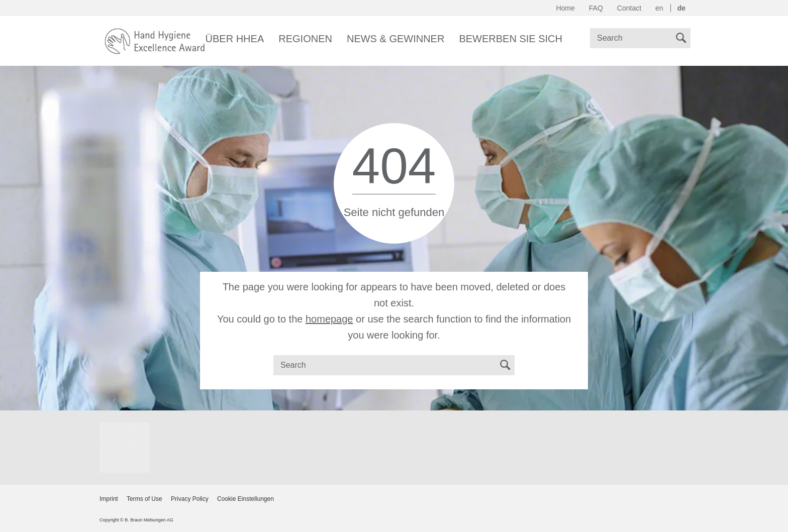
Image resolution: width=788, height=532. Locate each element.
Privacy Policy (190, 499)
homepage (329, 319)
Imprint (109, 499)
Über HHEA (235, 39)
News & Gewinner (396, 39)
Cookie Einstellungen (245, 499)
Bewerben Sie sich (511, 39)
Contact (629, 8)
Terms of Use (144, 499)
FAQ (596, 8)
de (681, 8)
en (659, 8)
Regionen (305, 39)
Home (565, 8)
